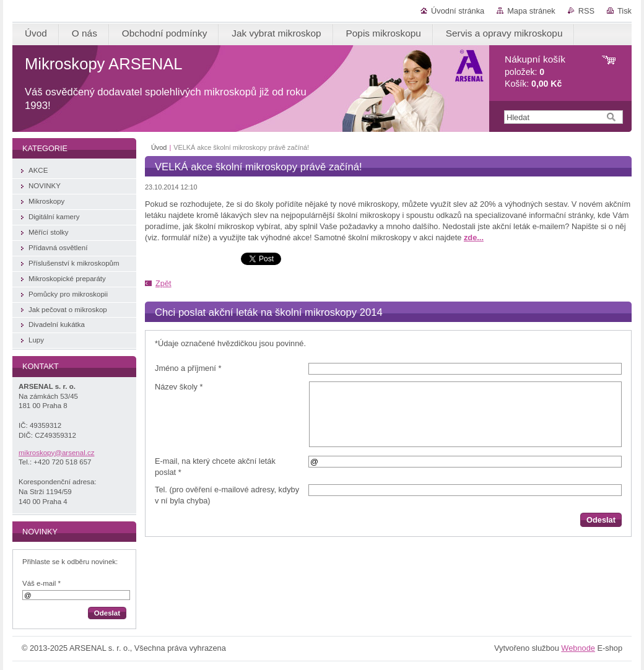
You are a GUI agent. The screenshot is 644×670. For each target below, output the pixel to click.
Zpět (163, 283)
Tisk (624, 11)
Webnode (578, 648)
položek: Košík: (535, 72)
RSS (586, 11)
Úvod (159, 147)
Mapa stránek (531, 11)
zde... (474, 237)
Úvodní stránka (458, 11)
